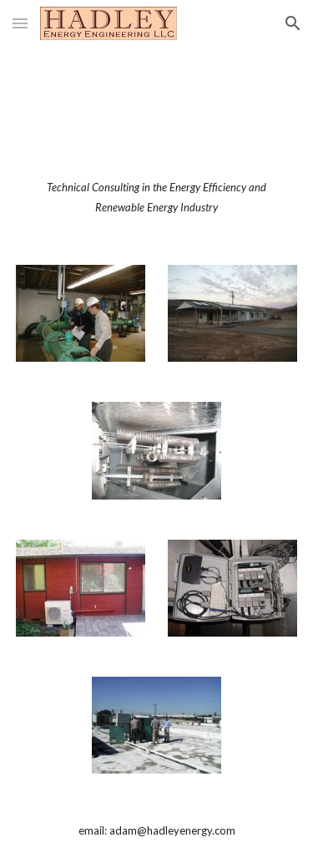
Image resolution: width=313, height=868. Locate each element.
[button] (20, 23)
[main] (157, 198)
